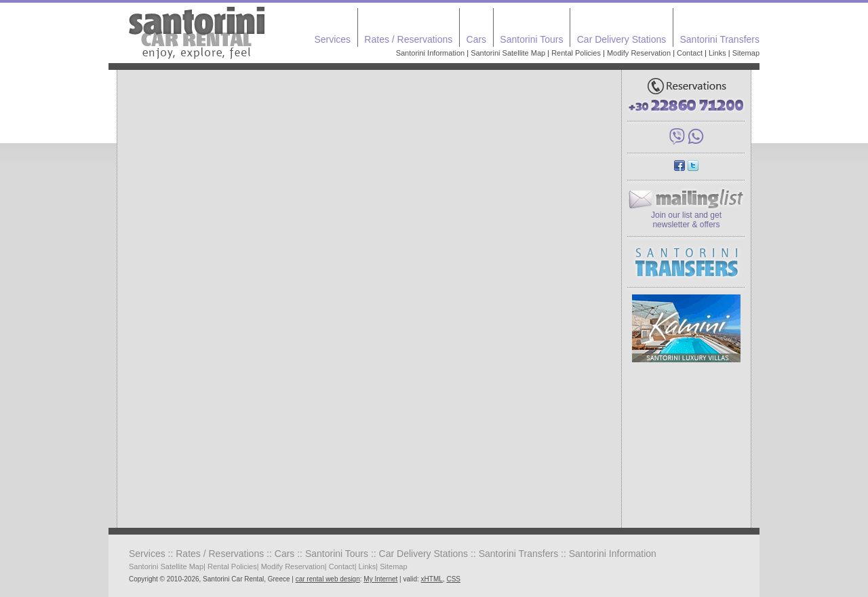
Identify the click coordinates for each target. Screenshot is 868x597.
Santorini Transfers (720, 39)
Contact (690, 53)
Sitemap (746, 53)
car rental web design (328, 579)
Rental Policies (576, 53)
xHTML (432, 579)
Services (332, 39)
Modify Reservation (639, 53)
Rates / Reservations (408, 39)
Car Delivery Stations (622, 39)
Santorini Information (431, 53)
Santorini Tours (531, 39)
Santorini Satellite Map (508, 53)
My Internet (380, 579)
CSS (453, 579)
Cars (477, 39)
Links (717, 53)
